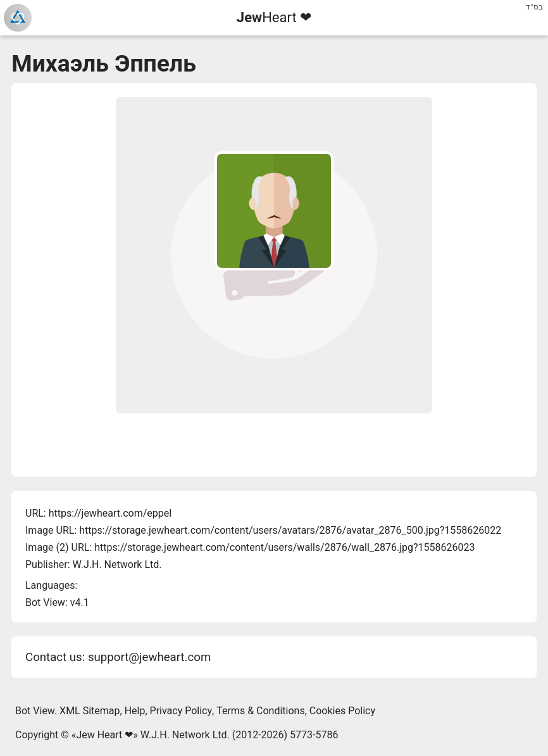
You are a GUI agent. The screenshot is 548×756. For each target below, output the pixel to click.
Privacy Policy (181, 711)
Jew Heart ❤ (104, 735)
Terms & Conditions (261, 711)
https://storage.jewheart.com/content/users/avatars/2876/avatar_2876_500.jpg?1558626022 (290, 530)
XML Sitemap (90, 711)
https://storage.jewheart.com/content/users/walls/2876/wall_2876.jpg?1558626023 (284, 547)
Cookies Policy (342, 711)
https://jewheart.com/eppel (110, 513)
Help (135, 711)
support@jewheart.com (149, 657)
